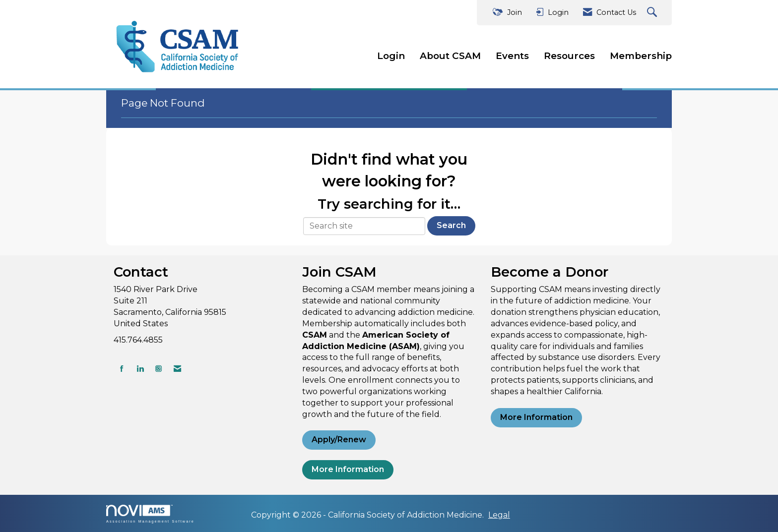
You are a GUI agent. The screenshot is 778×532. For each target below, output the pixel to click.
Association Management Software (150, 514)
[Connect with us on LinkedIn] (140, 369)
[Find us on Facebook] (122, 369)
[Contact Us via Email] (177, 369)
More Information (348, 469)
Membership (641, 56)
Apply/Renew (339, 440)
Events (512, 56)
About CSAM (450, 56)
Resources (569, 56)
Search (451, 225)
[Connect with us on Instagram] (159, 369)
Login (391, 56)
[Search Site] (653, 13)
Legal (499, 515)
